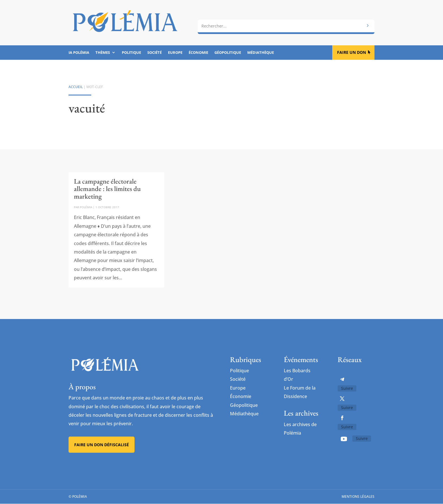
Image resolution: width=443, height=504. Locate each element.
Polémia (86, 207)
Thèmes (103, 53)
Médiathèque (261, 53)
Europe (175, 53)
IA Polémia (79, 53)
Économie (198, 53)
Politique (131, 53)
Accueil (76, 87)
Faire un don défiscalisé (102, 445)
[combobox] (286, 25)
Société (155, 53)
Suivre (347, 388)
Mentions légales (358, 496)
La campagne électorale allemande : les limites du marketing (107, 189)
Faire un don (352, 52)
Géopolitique (228, 53)
